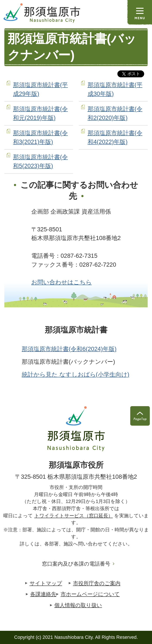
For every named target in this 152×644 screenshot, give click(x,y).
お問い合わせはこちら (62, 282)
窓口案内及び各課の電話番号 (76, 564)
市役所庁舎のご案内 (97, 583)
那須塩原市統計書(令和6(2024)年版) (69, 349)
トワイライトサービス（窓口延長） (74, 516)
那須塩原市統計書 (76, 330)
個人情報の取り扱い (78, 605)
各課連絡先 (43, 594)
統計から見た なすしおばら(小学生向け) (76, 374)
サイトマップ (46, 583)
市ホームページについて (90, 594)
